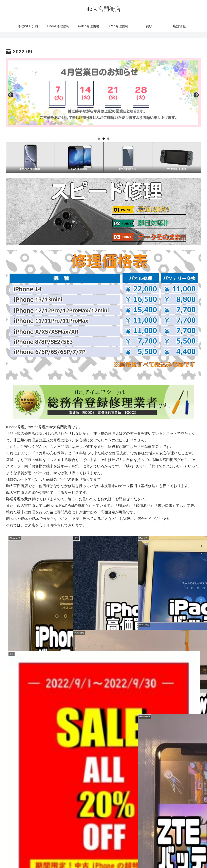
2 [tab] (104, 139)
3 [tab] (108, 139)
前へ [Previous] (11, 95)
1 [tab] (99, 139)
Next (196, 95)
